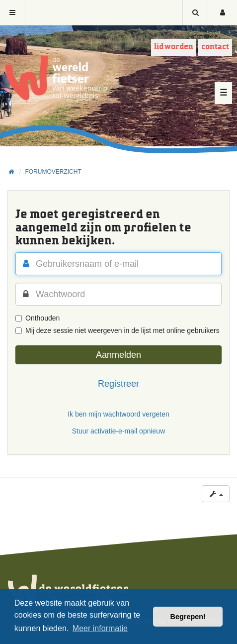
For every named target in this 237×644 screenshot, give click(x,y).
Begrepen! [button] (188, 617)
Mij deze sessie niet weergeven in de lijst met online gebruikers (118, 330)
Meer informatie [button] (100, 628)
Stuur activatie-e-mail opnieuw (119, 431)
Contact (215, 47)
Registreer (118, 384)
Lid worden (174, 47)
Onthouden (38, 318)
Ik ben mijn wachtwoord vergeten (118, 414)
